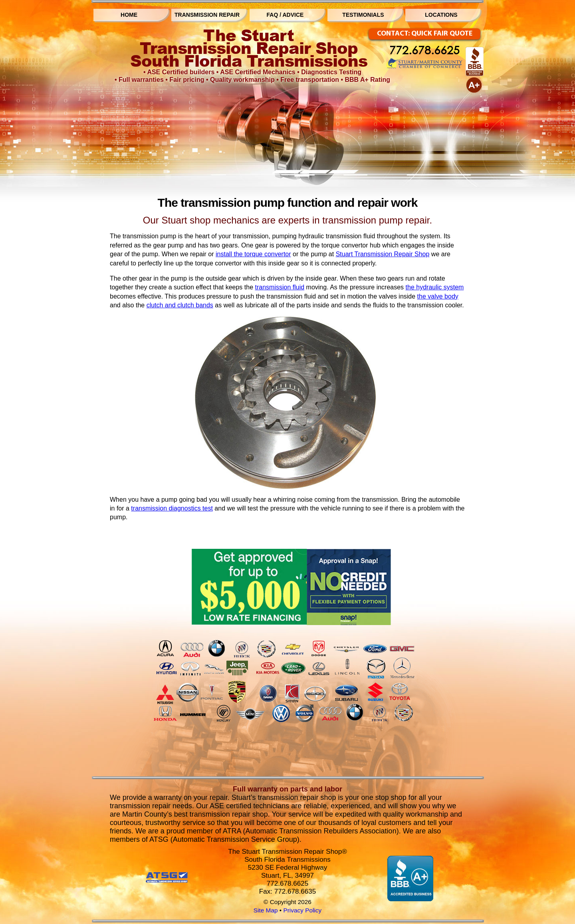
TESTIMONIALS (363, 15)
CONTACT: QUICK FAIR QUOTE (425, 34)
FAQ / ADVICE (285, 15)
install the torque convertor (253, 254)
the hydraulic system (435, 287)
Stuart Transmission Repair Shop (383, 254)
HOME (129, 15)
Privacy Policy (302, 910)
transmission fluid (280, 287)
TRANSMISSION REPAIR (207, 15)
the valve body (438, 296)
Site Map (266, 910)
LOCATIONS (441, 15)
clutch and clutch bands (180, 305)
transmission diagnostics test (172, 508)
